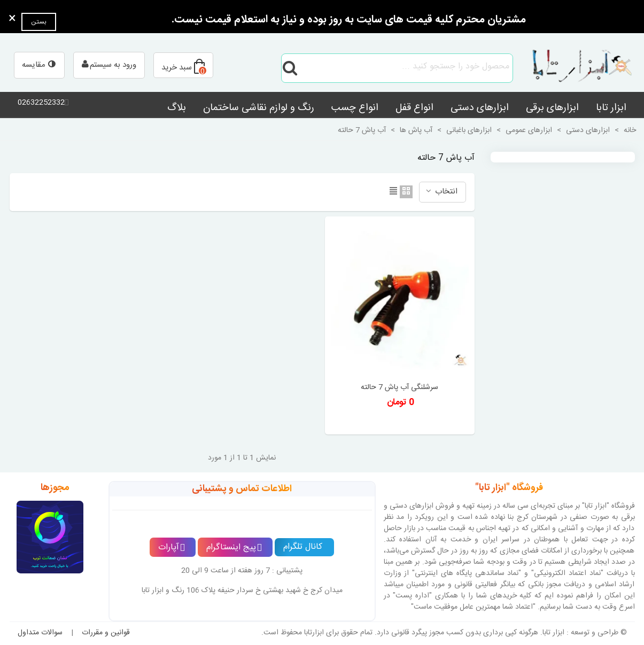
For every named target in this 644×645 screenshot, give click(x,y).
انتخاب (441, 192)
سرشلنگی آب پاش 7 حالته (399, 388)
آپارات (172, 547)
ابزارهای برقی (552, 108)
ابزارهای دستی (480, 108)
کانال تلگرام (303, 547)
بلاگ (177, 108)
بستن (39, 22)
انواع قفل (414, 108)
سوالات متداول (40, 633)
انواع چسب (355, 108)
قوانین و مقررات (106, 633)
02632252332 (41, 103)
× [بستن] (12, 19)
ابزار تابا (611, 108)
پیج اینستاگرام (234, 547)
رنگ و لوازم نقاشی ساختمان (259, 108)
